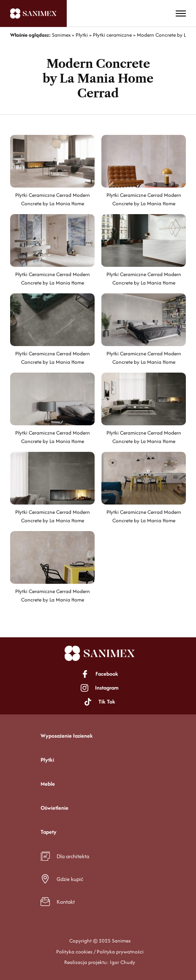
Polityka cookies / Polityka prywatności (100, 952)
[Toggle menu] (181, 13)
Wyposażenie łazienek (67, 736)
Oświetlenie (54, 808)
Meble (48, 784)
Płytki (47, 760)
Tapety (49, 832)
